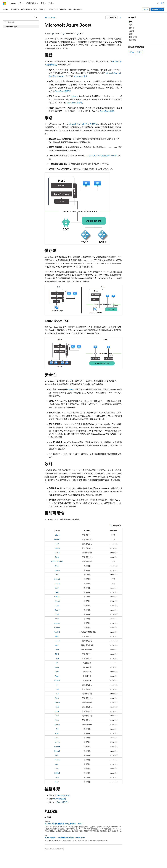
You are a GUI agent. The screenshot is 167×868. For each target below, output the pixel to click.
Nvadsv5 (57, 632)
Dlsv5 (57, 755)
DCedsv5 (57, 583)
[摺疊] (36, 17)
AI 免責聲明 (79, 861)
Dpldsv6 (57, 628)
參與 (105, 861)
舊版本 (89, 861)
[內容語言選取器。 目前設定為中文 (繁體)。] (9, 861)
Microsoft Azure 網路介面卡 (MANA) (83, 124)
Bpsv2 (57, 782)
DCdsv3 (57, 773)
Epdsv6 (57, 553)
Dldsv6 (57, 570)
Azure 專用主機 (59, 799)
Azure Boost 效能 (107, 111)
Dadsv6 (57, 601)
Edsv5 (57, 716)
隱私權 (112, 861)
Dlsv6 (57, 619)
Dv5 (57, 729)
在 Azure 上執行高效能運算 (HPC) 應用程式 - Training (64, 824)
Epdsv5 (57, 702)
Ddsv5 (57, 769)
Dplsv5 (57, 742)
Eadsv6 (57, 548)
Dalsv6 (57, 592)
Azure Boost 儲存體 (63, 91)
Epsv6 (57, 557)
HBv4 (57, 667)
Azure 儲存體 (62, 802)
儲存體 (132, 28)
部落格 (96, 861)
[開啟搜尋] (158, 3)
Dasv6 (57, 588)
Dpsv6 (57, 605)
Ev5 (57, 685)
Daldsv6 (57, 597)
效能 (131, 34)
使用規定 (138, 861)
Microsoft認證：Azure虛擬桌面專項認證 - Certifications (65, 838)
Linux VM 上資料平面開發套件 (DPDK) (101, 155)
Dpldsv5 (57, 747)
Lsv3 (57, 658)
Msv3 (57, 636)
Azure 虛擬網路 (63, 795)
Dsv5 (57, 733)
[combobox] (21, 22)
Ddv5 (57, 764)
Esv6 (57, 689)
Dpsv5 (57, 738)
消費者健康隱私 (124, 861)
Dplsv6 (57, 610)
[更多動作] (120, 17)
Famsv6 (57, 680)
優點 (131, 22)
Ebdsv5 (57, 724)
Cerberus (74, 96)
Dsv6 (57, 566)
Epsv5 (57, 698)
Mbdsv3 (57, 539)
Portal (146, 9)
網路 (131, 25)
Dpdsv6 (57, 623)
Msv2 (57, 654)
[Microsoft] (4, 3)
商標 (145, 861)
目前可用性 (133, 37)
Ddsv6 (57, 575)
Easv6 (57, 544)
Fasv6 (57, 672)
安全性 (132, 31)
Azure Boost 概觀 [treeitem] (11, 27)
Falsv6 (57, 676)
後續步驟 (132, 40)
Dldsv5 (57, 760)
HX (57, 663)
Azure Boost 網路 (80, 76)
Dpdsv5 (57, 751)
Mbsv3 (57, 535)
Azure (53, 17)
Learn (47, 17)
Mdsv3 (57, 641)
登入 (163, 3)
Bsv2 (57, 777)
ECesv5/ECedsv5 (57, 561)
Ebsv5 (57, 720)
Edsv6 (57, 711)
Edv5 (57, 707)
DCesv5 (57, 579)
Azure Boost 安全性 (74, 103)
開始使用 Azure (157, 9)
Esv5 (57, 694)
